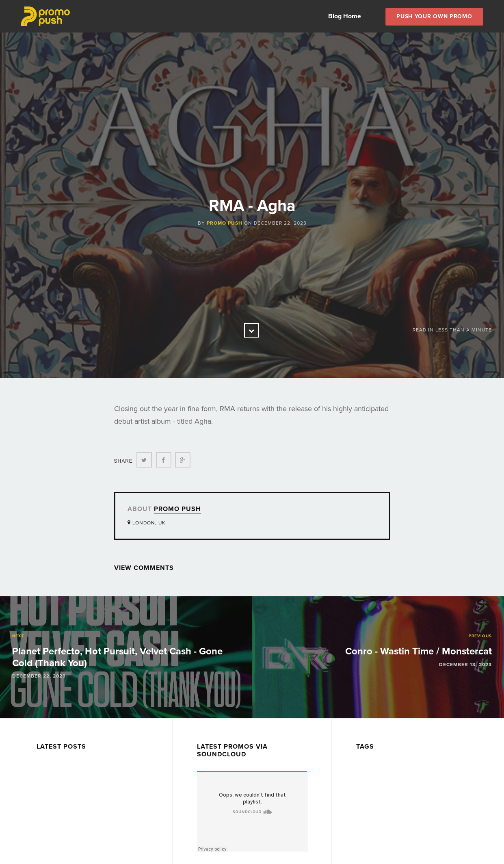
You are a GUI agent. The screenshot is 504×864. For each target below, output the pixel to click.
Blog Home (345, 16)
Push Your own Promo (434, 16)
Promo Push (225, 223)
